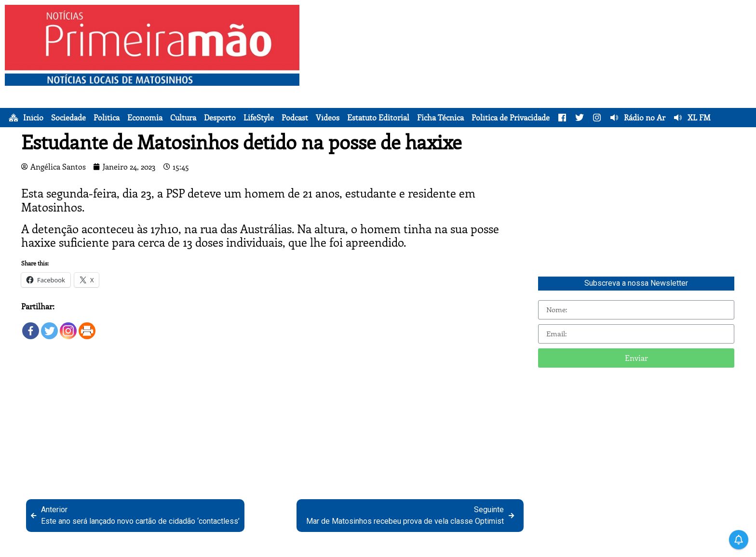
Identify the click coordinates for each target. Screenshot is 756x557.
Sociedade (68, 118)
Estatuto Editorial (378, 118)
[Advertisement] (530, 72)
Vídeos (328, 118)
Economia (145, 118)
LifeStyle (259, 118)
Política (107, 118)
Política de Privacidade (511, 118)
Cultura (183, 118)
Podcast (295, 118)
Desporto (220, 118)
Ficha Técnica (440, 118)
